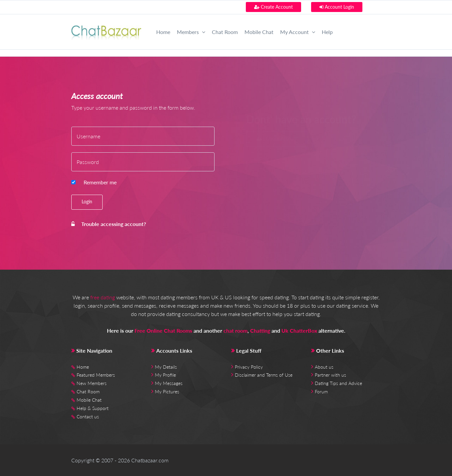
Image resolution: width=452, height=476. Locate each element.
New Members (92, 383)
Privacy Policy (249, 367)
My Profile (165, 375)
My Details (166, 367)
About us (324, 367)
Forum (321, 391)
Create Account (273, 7)
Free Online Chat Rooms (163, 330)
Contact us (88, 416)
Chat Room (225, 32)
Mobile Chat (259, 32)
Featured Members (96, 375)
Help (327, 32)
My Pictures (167, 391)
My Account (298, 32)
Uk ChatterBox (299, 330)
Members (191, 32)
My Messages (169, 383)
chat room (235, 330)
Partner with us (330, 375)
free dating (103, 297)
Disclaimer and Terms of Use (264, 375)
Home (163, 32)
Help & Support (93, 408)
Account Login (337, 7)
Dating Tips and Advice (338, 383)
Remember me (100, 182)
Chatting (260, 330)
